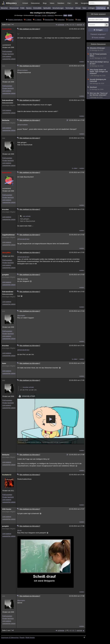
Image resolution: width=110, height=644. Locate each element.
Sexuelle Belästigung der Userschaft (98, 82)
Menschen (4, 8)
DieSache (6, 120)
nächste (79, 25)
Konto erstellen (99, 38)
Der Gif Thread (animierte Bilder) (98, 56)
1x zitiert (75, 168)
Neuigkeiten (85, 3)
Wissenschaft (14, 8)
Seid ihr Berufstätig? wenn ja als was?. (98, 64)
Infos (79, 20)
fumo (4, 363)
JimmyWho (6, 253)
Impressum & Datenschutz (10, 638)
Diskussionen (35, 3)
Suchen (71, 20)
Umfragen (92, 8)
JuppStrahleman (8, 235)
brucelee (5, 209)
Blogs (45, 3)
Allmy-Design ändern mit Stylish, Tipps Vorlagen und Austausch (98, 73)
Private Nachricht (8, 54)
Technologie (69, 8)
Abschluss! (98, 88)
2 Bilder (29, 20)
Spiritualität (47, 8)
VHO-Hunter (7, 509)
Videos (52, 3)
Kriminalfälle (37, 8)
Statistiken (61, 3)
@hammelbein (22, 70)
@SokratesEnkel (23, 239)
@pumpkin (21, 316)
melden (82, 62)
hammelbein (7, 29)
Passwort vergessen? (98, 34)
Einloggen (99, 30)
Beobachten (49, 20)
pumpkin (5, 275)
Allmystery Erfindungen (98, 49)
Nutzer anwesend (98, 14)
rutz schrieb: (25, 216)
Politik (22, 8)
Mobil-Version (30, 638)
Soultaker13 (7, 475)
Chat (70, 3)
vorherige (61, 25)
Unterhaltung (101, 8)
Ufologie (78, 8)
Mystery (29, 8)
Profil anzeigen (7, 51)
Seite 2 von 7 (8, 25)
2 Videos (38, 20)
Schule (44, 15)
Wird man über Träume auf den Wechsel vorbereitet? (98, 95)
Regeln (22, 638)
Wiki (76, 3)
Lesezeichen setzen (9, 59)
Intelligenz (50, 15)
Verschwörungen (58, 8)
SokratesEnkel (8, 100)
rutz (4, 66)
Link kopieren (7, 56)
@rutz (19, 530)
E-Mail (70, 15)
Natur (84, 8)
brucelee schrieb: (27, 387)
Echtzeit (25, 3)
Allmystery (11, 3)
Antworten (61, 20)
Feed (65, 15)
